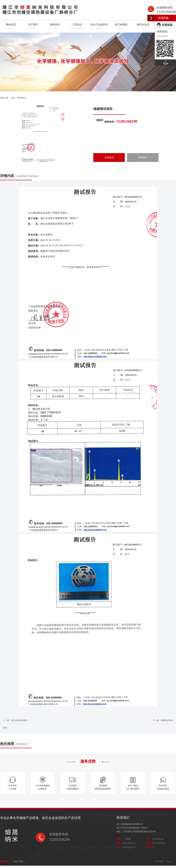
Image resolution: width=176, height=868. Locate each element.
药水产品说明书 (99, 26)
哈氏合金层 (143, 26)
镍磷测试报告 (167, 720)
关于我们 (33, 26)
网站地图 (160, 861)
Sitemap (169, 861)
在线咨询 (109, 157)
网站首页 (11, 26)
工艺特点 (77, 26)
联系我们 (143, 157)
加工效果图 (121, 26)
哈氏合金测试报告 (19, 720)
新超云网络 (18, 861)
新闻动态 (55, 26)
